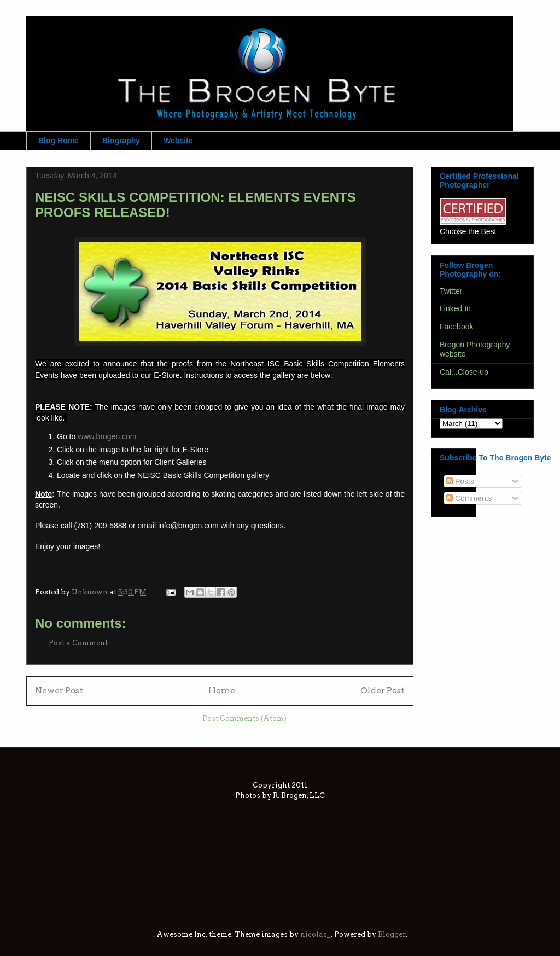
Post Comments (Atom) (244, 718)
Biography (121, 141)
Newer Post (59, 690)
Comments (469, 498)
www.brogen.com (107, 436)
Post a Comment (78, 643)
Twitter (451, 291)
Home (222, 690)
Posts (460, 481)
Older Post (383, 690)
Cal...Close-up (464, 372)
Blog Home (59, 141)
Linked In (455, 308)
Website (178, 141)
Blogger (392, 934)
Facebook (456, 327)
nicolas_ (316, 934)
